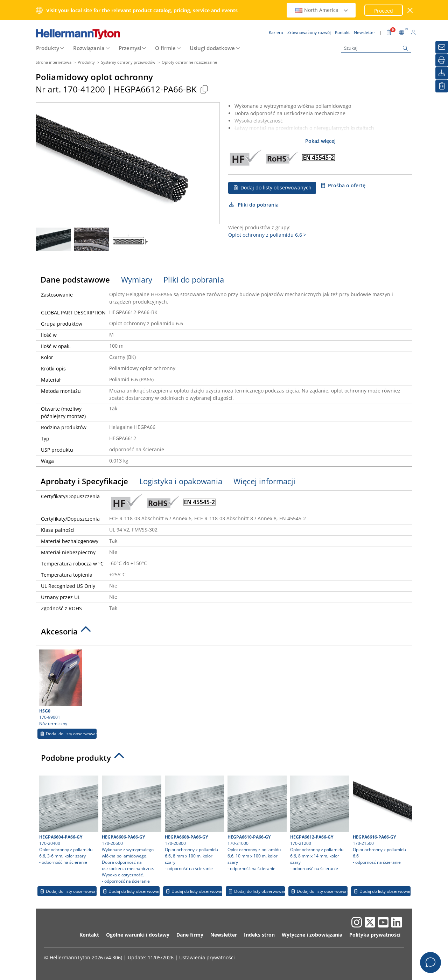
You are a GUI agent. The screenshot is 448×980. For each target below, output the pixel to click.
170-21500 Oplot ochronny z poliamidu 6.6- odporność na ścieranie (381, 820)
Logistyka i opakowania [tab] (181, 481)
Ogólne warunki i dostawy (138, 935)
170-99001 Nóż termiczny (67, 688)
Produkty (48, 48)
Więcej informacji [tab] (264, 481)
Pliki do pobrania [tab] (194, 279)
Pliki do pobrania (253, 205)
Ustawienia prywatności (207, 957)
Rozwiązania (89, 48)
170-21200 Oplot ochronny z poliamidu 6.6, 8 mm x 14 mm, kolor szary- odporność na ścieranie (319, 823)
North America (322, 10)
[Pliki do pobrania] (442, 73)
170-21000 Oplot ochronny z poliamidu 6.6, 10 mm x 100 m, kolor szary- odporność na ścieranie (256, 823)
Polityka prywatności (375, 935)
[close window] (410, 10)
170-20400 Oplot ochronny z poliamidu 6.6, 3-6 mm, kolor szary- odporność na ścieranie (68, 820)
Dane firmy (190, 935)
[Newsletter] (442, 47)
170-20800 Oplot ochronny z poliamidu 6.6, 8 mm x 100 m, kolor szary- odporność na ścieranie (194, 823)
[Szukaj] (376, 48)
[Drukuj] (442, 60)
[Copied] (204, 89)
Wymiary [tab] (137, 279)
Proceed (384, 11)
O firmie (165, 48)
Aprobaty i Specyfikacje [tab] (84, 481)
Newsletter (224, 935)
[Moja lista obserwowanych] (442, 86)
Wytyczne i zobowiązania (312, 935)
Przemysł (130, 48)
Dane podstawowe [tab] (75, 279)
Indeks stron (259, 935)
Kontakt (89, 935)
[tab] (224, 633)
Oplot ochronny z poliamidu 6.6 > (267, 235)
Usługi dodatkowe (212, 48)
